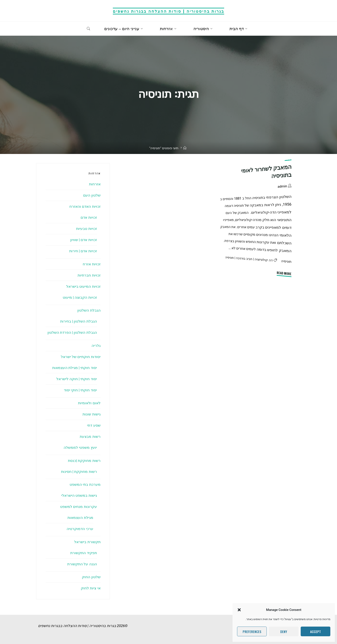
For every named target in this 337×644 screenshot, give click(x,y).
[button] (239, 610)
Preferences (252, 632)
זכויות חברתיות (89, 275)
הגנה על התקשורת (82, 564)
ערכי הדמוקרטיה (80, 529)
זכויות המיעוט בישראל (83, 286)
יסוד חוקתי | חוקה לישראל (77, 379)
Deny (284, 632)
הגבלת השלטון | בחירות (79, 321)
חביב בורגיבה (244, 259)
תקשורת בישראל (87, 542)
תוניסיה (286, 261)
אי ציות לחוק (91, 588)
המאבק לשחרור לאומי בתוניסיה (267, 171)
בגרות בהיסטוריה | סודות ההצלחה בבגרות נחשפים (169, 11)
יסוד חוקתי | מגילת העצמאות (75, 368)
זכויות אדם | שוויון (84, 240)
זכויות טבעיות (86, 229)
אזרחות (95, 184)
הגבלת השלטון (89, 310)
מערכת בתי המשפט (85, 484)
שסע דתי (94, 425)
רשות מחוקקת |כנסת (84, 461)
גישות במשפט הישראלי (79, 495)
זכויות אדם (89, 217)
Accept (316, 632)
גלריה (96, 346)
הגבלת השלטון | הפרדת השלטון (72, 332)
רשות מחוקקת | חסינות (79, 472)
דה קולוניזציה (264, 260)
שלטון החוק (91, 577)
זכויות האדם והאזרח (85, 206)
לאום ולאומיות (89, 403)
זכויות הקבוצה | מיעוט (80, 297)
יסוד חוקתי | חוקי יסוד (80, 390)
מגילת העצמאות (80, 518)
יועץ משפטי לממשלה (80, 447)
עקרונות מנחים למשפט (78, 507)
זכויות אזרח (92, 264)
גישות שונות (91, 414)
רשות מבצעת (90, 437)
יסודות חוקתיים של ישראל (81, 357)
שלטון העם (92, 195)
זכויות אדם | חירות (83, 251)
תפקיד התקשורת (83, 553)
